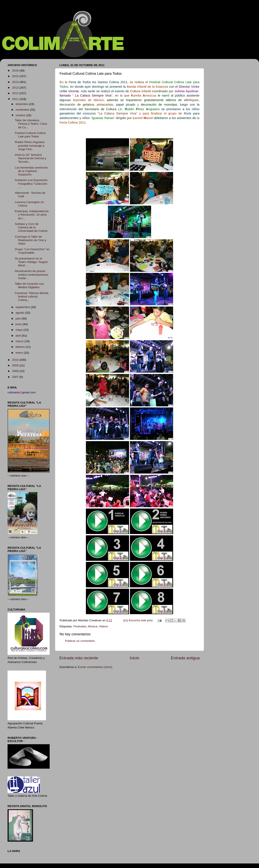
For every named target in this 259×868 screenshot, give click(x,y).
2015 (16, 76)
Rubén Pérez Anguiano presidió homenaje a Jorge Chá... (30, 145)
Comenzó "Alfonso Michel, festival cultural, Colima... (32, 296)
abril (19, 336)
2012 (16, 93)
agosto (20, 313)
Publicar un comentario (80, 641)
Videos (103, 626)
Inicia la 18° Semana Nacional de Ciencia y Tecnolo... (31, 158)
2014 (16, 82)
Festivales (80, 626)
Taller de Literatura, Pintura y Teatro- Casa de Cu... (31, 124)
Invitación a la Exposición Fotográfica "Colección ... (31, 184)
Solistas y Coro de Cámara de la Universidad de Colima (31, 227)
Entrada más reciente (79, 658)
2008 (16, 371)
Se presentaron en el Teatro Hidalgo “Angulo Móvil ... (31, 262)
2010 (16, 360)
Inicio (134, 658)
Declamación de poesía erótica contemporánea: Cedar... (32, 274)
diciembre (22, 104)
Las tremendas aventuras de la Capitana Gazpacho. (31, 171)
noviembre (23, 110)
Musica (93, 626)
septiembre (23, 307)
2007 (16, 377)
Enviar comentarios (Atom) (95, 667)
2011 (16, 99)
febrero (21, 347)
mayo (20, 330)
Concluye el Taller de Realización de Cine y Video (31, 240)
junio (19, 324)
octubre (21, 115)
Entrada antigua (185, 658)
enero (20, 353)
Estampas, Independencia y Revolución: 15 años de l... (32, 215)
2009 (16, 365)
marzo (20, 341)
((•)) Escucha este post (138, 620)
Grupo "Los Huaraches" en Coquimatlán (32, 251)
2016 (16, 71)
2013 (16, 88)
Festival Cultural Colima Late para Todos (30, 135)
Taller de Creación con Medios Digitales (29, 285)
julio (19, 319)
